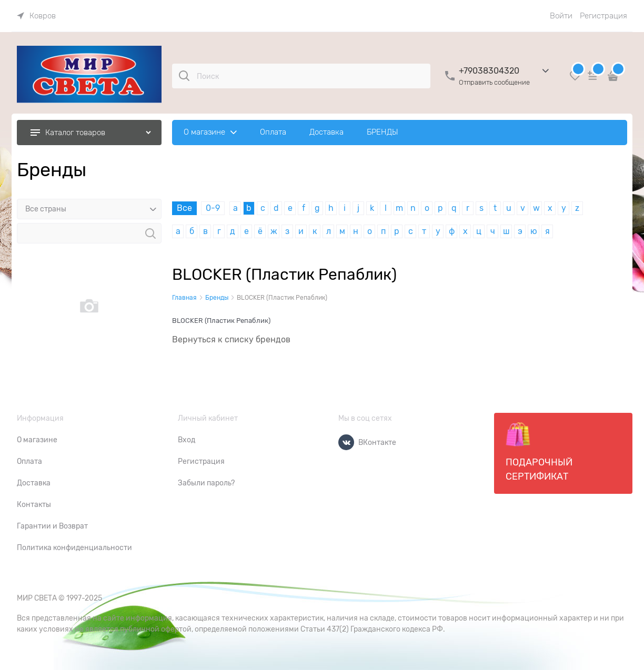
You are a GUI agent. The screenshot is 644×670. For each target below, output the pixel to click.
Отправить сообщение (494, 82)
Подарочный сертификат (539, 452)
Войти (561, 16)
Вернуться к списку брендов (231, 340)
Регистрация (603, 16)
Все (184, 208)
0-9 (213, 208)
